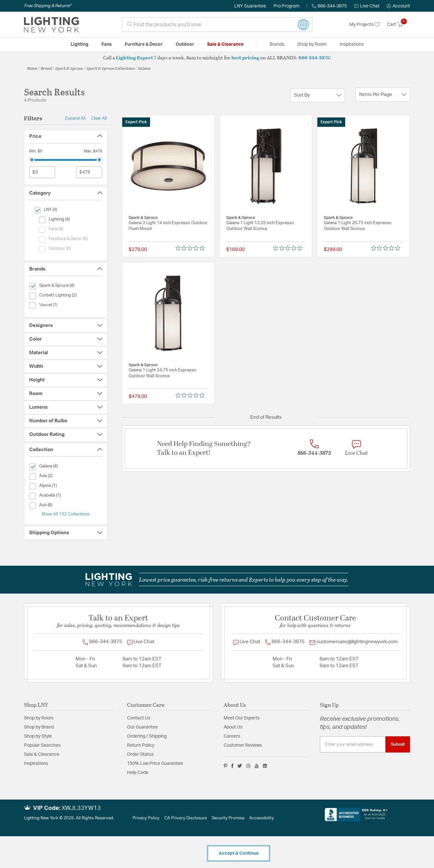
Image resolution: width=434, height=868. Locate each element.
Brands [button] (277, 44)
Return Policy (141, 745)
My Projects (365, 25)
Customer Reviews (243, 745)
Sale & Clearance (42, 754)
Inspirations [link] (352, 44)
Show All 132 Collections (65, 514)
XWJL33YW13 (81, 808)
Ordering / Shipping (147, 736)
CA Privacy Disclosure (186, 818)
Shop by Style (38, 736)
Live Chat (367, 6)
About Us (233, 727)
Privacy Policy (146, 818)
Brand (46, 68)
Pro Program (287, 6)
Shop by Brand (39, 727)
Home (32, 68)
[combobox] (217, 24)
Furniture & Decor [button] (144, 44)
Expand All (75, 118)
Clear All (99, 118)
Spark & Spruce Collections (111, 68)
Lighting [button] (80, 44)
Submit (398, 744)
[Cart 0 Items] (399, 25)
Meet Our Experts (242, 718)
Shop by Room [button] (312, 44)
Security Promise (228, 818)
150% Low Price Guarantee (155, 764)
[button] (398, 6)
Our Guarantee (142, 727)
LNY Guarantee (250, 6)
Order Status (140, 754)
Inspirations (36, 764)
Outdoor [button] (185, 44)
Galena (144, 68)
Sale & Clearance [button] (225, 44)
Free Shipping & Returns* (48, 6)
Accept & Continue (239, 853)
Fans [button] (107, 44)
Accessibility (262, 818)
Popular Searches (42, 745)
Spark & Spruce (69, 68)
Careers (232, 736)
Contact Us (139, 718)
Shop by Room (39, 718)
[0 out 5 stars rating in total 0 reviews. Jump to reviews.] (192, 248)
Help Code (138, 773)
